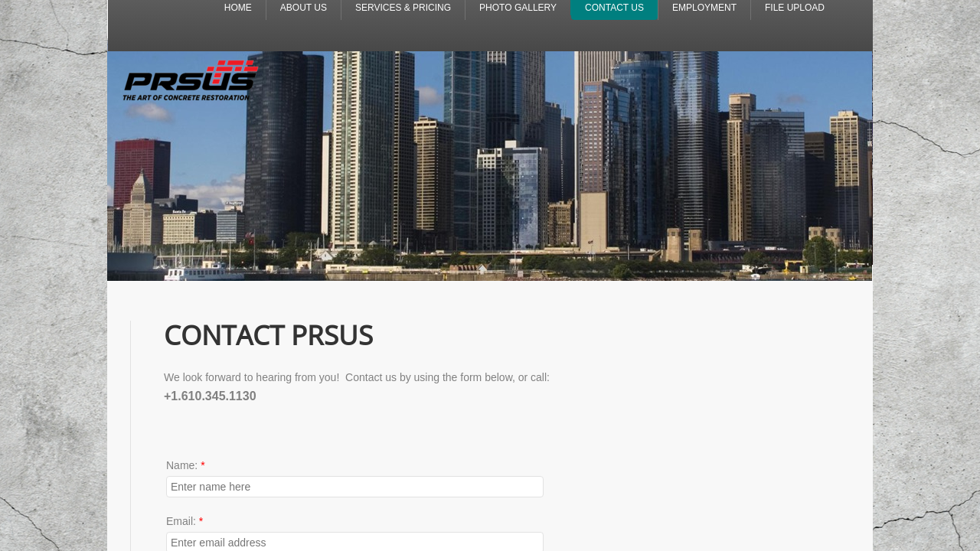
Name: (186, 465)
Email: (185, 521)
